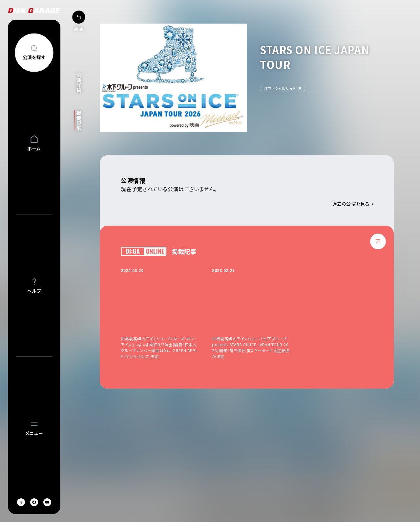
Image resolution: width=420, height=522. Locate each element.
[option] (166, 314)
